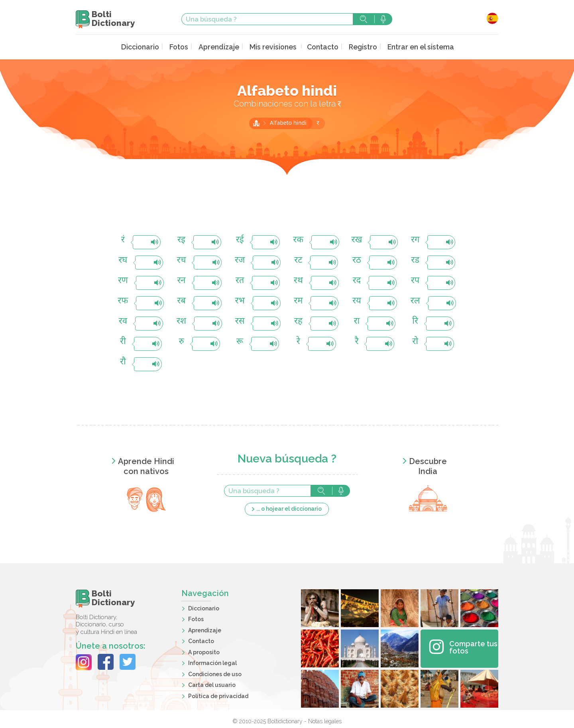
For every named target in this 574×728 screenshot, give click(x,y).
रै (357, 341)
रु (181, 341)
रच (182, 260)
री (123, 341)
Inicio (256, 122)
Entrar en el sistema (413, 46)
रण (123, 280)
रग (415, 239)
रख (357, 239)
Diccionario (148, 46)
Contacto (320, 46)
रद (357, 280)
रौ (123, 361)
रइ (181, 239)
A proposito (204, 651)
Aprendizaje (222, 46)
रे (298, 341)
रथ (298, 280)
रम (298, 300)
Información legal (212, 662)
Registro (358, 46)
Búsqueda (364, 19)
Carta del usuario (212, 684)
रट (298, 260)
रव (123, 321)
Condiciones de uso (215, 673)
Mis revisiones (273, 46)
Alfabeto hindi (289, 123)
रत (240, 280)
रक (298, 239)
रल (415, 300)
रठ (357, 260)
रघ (123, 260)
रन (181, 280)
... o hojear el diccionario (289, 508)
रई (240, 239)
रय (357, 300)
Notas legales (325, 720)
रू (240, 341)
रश (181, 321)
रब (181, 300)
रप (415, 280)
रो (415, 341)
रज (240, 260)
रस (240, 321)
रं (123, 239)
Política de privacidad (218, 695)
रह (298, 321)
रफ (123, 300)
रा (357, 321)
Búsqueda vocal (383, 19)
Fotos (184, 46)
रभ (240, 300)
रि (415, 321)
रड (415, 260)
